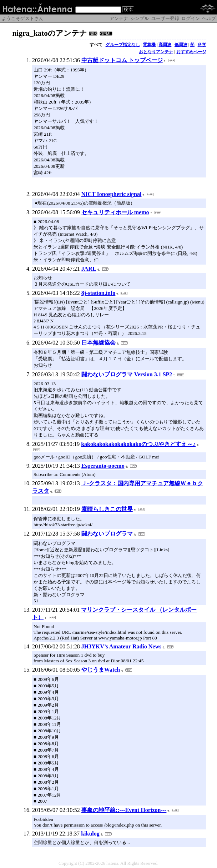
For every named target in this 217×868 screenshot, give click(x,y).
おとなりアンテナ (156, 52)
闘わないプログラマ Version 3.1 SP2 (127, 374)
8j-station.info (99, 293)
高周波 (165, 45)
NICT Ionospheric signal (112, 194)
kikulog (90, 834)
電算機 (149, 45)
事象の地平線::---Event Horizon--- (124, 810)
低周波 (181, 45)
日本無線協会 (99, 343)
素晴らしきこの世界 (107, 509)
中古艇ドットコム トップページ (122, 60)
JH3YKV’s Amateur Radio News (121, 646)
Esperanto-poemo (103, 466)
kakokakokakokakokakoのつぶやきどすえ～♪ (138, 444)
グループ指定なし (123, 45)
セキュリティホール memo (115, 212)
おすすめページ (191, 52)
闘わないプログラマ (107, 534)
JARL (89, 269)
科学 (202, 45)
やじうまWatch (101, 670)
